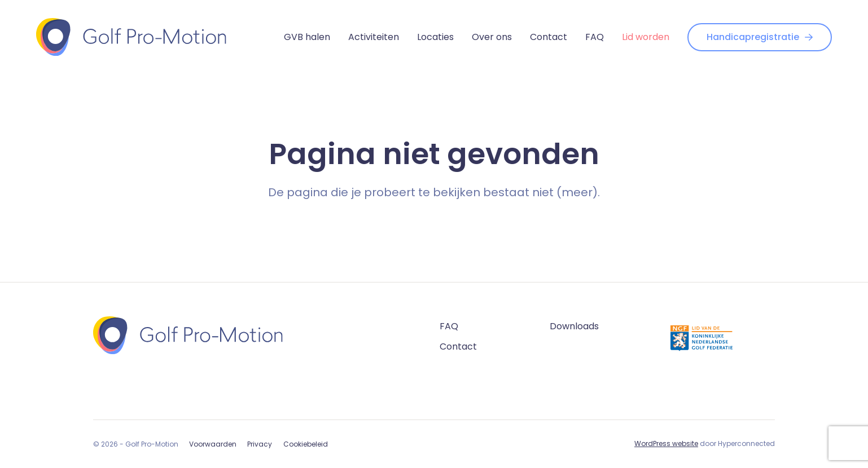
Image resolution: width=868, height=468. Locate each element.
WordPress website (666, 443)
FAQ (595, 37)
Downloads (574, 326)
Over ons (492, 37)
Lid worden (646, 37)
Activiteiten (374, 37)
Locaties (435, 37)
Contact (549, 37)
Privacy (260, 444)
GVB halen (307, 37)
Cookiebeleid (306, 444)
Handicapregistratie (760, 37)
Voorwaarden (213, 444)
